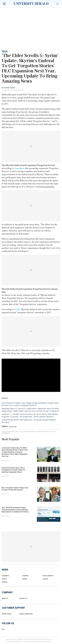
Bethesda (13, 427)
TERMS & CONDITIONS (26, 614)
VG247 (17, 309)
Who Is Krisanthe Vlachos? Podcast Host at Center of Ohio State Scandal (15, 489)
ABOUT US (5, 598)
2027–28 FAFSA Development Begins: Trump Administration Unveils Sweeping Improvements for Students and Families (15, 510)
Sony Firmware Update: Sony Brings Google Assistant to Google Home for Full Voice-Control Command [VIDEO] (30, 404)
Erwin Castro (10, 88)
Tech (5, 52)
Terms (25, 641)
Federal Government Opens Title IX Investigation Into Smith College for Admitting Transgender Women (13, 470)
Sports (4, 579)
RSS (3, 629)
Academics (5, 576)
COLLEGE (45, 579)
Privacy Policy (47, 641)
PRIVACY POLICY (7, 614)
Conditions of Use (35, 641)
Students (26, 576)
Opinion (4, 582)
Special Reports (48, 576)
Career (25, 579)
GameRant (19, 168)
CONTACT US (23, 598)
